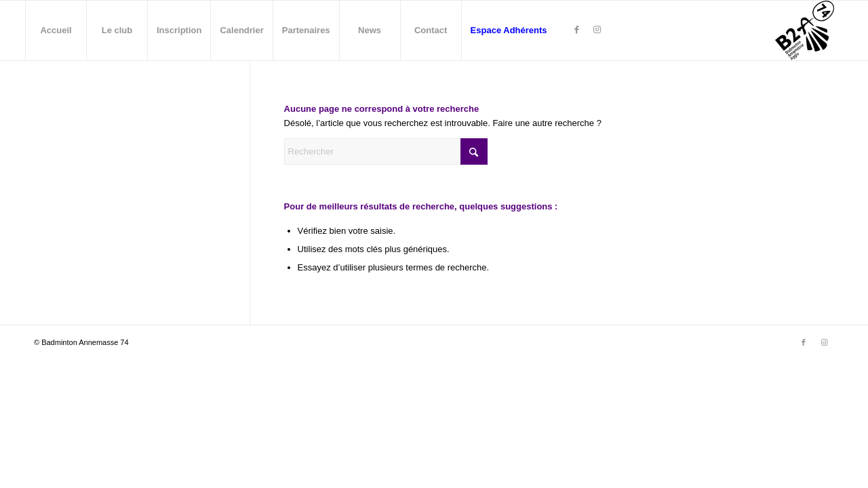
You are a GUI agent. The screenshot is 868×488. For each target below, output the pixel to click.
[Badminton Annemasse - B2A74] (805, 30)
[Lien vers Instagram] (597, 30)
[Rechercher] (386, 151)
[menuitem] (56, 30)
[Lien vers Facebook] (577, 30)
